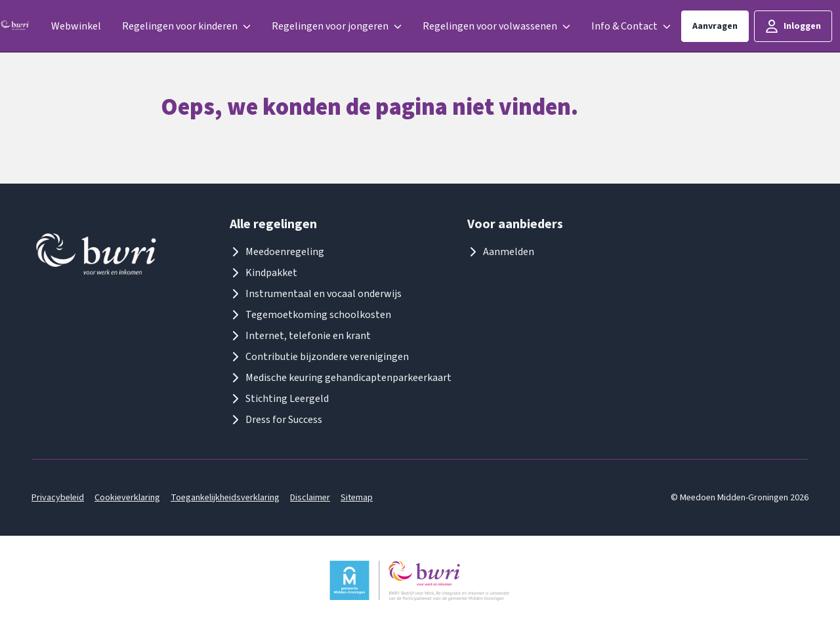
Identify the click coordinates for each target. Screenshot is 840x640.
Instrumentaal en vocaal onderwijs (316, 294)
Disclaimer (310, 498)
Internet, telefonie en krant (300, 336)
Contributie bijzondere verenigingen (319, 357)
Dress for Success (276, 420)
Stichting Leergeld (279, 399)
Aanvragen (715, 26)
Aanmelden (501, 252)
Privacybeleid (58, 498)
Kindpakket (263, 273)
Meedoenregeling (277, 252)
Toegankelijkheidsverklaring (225, 498)
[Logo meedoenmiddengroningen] (15, 26)
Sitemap (357, 498)
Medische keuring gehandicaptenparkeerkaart (341, 378)
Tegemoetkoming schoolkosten (310, 315)
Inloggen (793, 26)
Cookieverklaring (127, 498)
